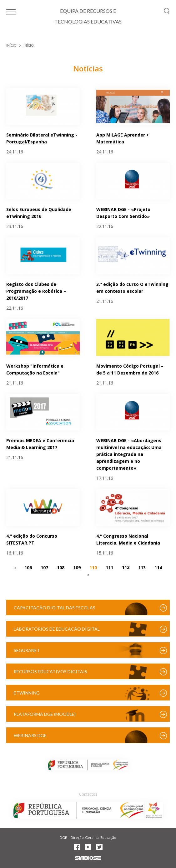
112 (126, 567)
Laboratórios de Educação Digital (57, 629)
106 (28, 567)
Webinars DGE (30, 735)
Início (11, 45)
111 (109, 567)
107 (44, 567)
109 (77, 567)
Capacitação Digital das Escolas (55, 608)
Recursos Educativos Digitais (50, 672)
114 (158, 567)
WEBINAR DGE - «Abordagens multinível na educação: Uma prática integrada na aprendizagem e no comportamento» (129, 454)
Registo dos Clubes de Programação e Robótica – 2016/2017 (36, 291)
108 (61, 567)
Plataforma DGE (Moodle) (45, 714)
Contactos (88, 794)
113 (142, 567)
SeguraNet (27, 650)
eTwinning (27, 693)
